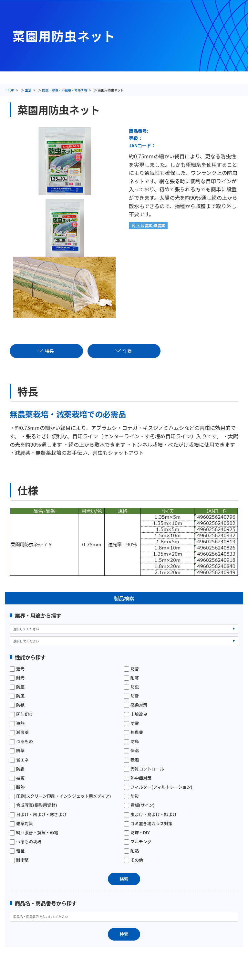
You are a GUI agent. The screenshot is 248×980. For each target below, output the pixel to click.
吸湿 (131, 760)
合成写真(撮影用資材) (33, 805)
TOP (11, 90)
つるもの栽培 (26, 842)
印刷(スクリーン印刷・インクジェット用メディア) (60, 796)
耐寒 (131, 678)
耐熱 (131, 851)
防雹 (131, 723)
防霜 (17, 769)
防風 (17, 696)
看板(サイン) (139, 805)
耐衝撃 (19, 860)
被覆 (17, 778)
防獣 (17, 705)
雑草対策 (21, 824)
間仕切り (21, 714)
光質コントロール (144, 769)
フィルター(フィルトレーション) (158, 787)
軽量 (17, 851)
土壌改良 (136, 714)
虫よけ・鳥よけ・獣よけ (150, 815)
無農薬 (134, 732)
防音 (131, 669)
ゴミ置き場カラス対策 (148, 824)
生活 (28, 90)
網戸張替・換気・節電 (34, 833)
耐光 (17, 678)
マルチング (138, 842)
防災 (131, 796)
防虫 (131, 687)
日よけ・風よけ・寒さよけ (38, 815)
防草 (17, 751)
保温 (131, 751)
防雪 (131, 696)
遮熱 (17, 723)
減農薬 (19, 732)
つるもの (21, 741)
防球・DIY (137, 833)
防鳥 (131, 741)
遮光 (17, 669)
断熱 (17, 787)
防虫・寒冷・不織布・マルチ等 (65, 90)
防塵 (17, 687)
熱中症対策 (138, 778)
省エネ (19, 760)
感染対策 (136, 705)
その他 (134, 860)
